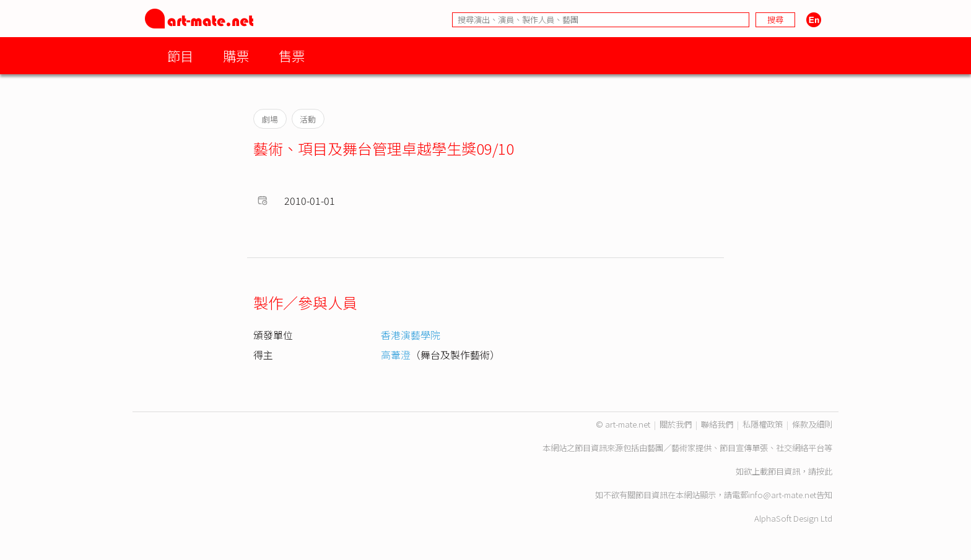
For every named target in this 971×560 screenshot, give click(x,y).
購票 (236, 55)
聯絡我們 (717, 424)
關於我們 (676, 424)
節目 (180, 55)
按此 (824, 471)
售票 (292, 55)
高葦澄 (396, 355)
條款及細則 (812, 424)
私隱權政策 (763, 424)
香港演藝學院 (411, 335)
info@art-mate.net (782, 495)
